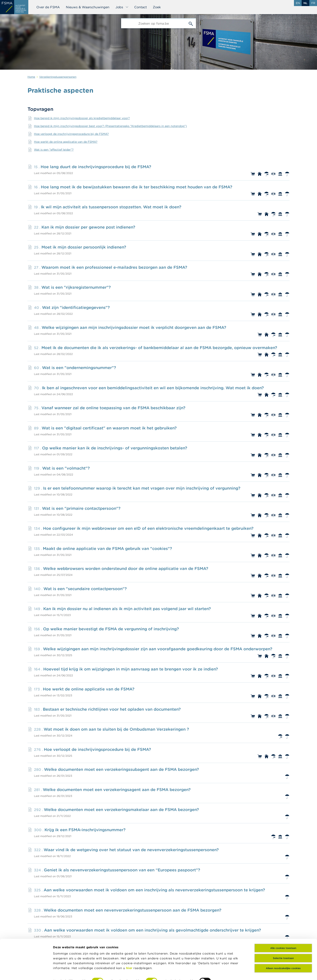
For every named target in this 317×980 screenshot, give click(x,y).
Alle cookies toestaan (283, 925)
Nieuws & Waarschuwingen (88, 7)
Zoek (157, 7)
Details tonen (63, 972)
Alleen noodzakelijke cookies (283, 945)
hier (130, 945)
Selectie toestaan (283, 935)
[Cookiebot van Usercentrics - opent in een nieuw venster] (26, 972)
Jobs (122, 7)
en (298, 3)
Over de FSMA (48, 7)
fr (313, 3)
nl (305, 3)
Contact (141, 7)
